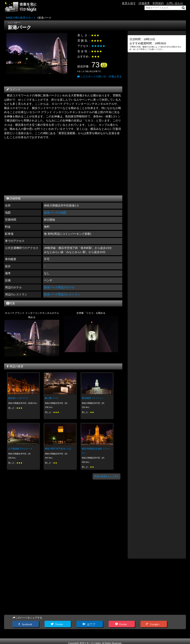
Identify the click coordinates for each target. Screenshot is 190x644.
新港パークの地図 (55, 213)
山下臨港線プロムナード (20, 449)
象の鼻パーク (52, 398)
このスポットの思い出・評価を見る (99, 76)
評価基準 (144, 3)
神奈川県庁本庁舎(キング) (58, 449)
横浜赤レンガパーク (18, 398)
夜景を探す (129, 3)
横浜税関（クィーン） (93, 398)
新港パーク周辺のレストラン (62, 294)
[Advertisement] (63, 166)
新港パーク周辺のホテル (59, 287)
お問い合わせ (175, 3)
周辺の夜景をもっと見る (107, 476)
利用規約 (158, 3)
